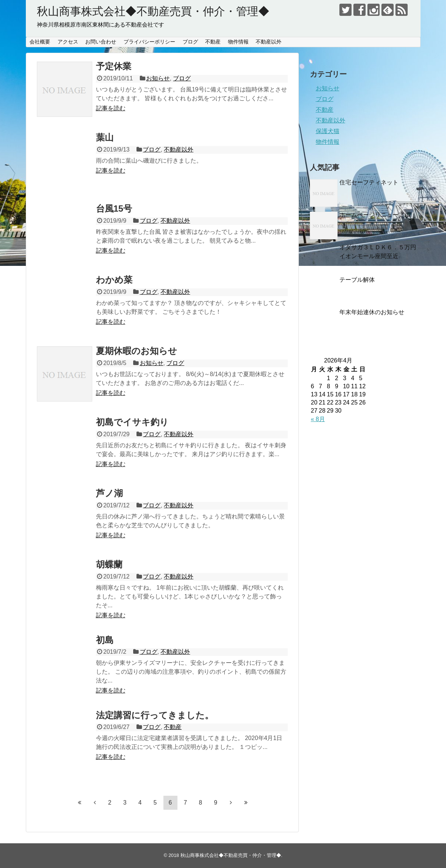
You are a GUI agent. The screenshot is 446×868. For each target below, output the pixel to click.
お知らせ (158, 78)
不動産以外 (269, 42)
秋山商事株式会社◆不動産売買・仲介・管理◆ (153, 11)
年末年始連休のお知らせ (372, 312)
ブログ (190, 42)
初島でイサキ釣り (132, 422)
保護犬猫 (328, 131)
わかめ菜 (114, 280)
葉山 (105, 137)
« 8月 (318, 419)
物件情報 (238, 42)
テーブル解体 (357, 280)
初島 (105, 640)
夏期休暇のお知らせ (136, 351)
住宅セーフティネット (369, 182)
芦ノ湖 (109, 493)
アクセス (68, 42)
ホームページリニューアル (375, 215)
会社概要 (40, 42)
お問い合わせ (101, 42)
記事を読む (111, 108)
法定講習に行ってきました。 (155, 715)
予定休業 (114, 66)
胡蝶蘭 (109, 564)
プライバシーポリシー (149, 42)
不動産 (213, 42)
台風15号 (114, 209)
